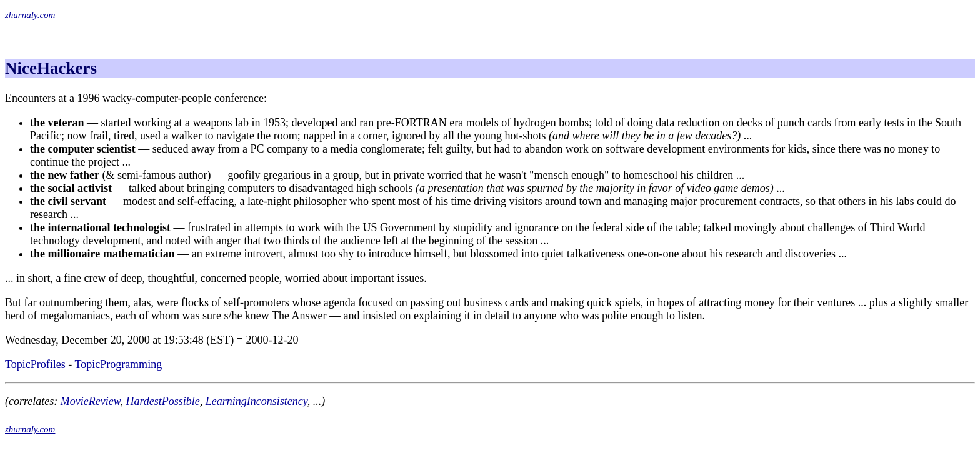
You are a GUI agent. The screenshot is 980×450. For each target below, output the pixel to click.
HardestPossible (162, 401)
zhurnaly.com (30, 15)
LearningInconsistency (257, 401)
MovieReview (91, 401)
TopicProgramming (118, 364)
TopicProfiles (35, 364)
